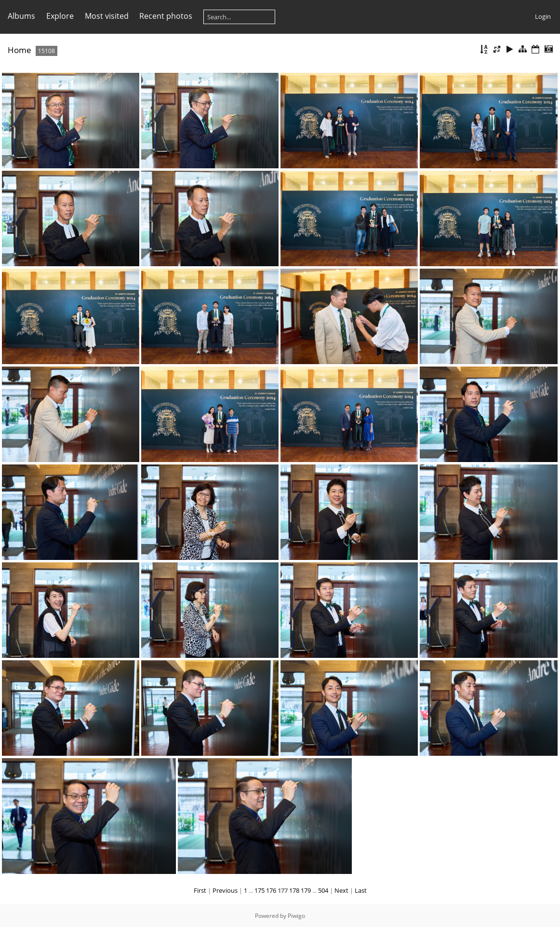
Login (543, 16)
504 (323, 890)
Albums (21, 16)
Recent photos (166, 16)
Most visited (107, 16)
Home (20, 50)
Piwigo (296, 916)
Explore (60, 16)
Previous (225, 890)
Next (341, 890)
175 (260, 890)
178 (294, 890)
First (200, 890)
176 (271, 890)
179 (306, 890)
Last (361, 890)
